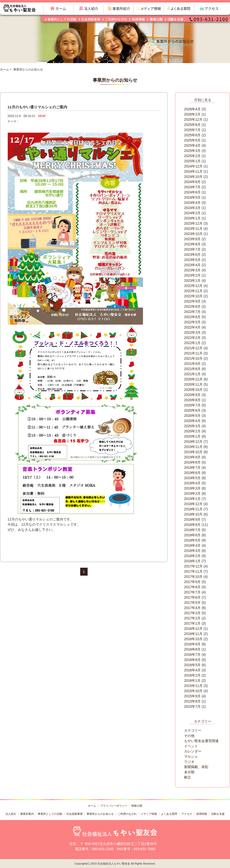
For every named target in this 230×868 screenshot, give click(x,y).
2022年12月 (193, 286)
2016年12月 (193, 629)
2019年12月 (193, 442)
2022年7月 (192, 312)
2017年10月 (193, 577)
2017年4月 (192, 608)
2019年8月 (192, 462)
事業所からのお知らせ (100, 814)
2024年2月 (192, 213)
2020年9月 (192, 395)
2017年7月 (192, 592)
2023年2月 (192, 275)
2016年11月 (193, 634)
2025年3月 (192, 151)
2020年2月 (192, 431)
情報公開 (137, 806)
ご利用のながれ (127, 814)
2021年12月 (193, 348)
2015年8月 (192, 701)
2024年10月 (193, 177)
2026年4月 (192, 109)
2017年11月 (193, 571)
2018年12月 (193, 504)
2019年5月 (192, 478)
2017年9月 (192, 582)
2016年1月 (192, 680)
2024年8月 (192, 182)
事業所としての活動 (50, 814)
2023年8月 (192, 244)
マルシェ (191, 756)
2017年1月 (192, 623)
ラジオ (189, 762)
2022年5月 (192, 322)
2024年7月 (192, 187)
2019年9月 (192, 457)
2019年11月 (193, 447)
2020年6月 (192, 410)
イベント (191, 746)
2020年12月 (193, 379)
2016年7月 (192, 655)
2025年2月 (192, 156)
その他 (189, 736)
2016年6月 (192, 660)
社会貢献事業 (75, 814)
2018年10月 (193, 514)
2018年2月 (192, 556)
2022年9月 (192, 301)
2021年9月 (192, 364)
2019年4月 (192, 483)
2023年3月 (192, 270)
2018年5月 (192, 540)
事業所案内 (27, 814)
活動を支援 (218, 814)
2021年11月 (193, 353)
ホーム (4, 70)
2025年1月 (192, 161)
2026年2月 (192, 114)
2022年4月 (192, 327)
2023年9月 (192, 239)
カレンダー (193, 751)
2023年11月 (193, 229)
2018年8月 (192, 525)
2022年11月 (193, 291)
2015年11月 (193, 686)
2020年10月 (193, 390)
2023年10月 (193, 234)
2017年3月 (192, 613)
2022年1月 (192, 343)
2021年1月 (192, 374)
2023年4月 (192, 265)
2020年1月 (192, 436)
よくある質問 (169, 814)
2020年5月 (192, 416)
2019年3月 (192, 488)
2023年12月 (193, 223)
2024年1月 (192, 218)
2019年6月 (192, 473)
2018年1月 (192, 561)
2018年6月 (192, 535)
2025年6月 (192, 135)
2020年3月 (192, 426)
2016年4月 (192, 670)
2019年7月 (192, 468)
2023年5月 (192, 260)
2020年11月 (193, 384)
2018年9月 (192, 519)
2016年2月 (192, 675)
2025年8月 (192, 125)
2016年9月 (192, 644)
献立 (188, 777)
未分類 (189, 772)
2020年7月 (192, 405)
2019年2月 (192, 493)
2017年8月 (192, 587)
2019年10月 (193, 452)
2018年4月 (192, 545)
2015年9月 (192, 696)
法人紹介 (11, 814)
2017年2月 (192, 618)
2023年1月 (192, 281)
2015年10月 (193, 691)
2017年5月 (192, 603)
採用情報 (202, 814)
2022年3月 (192, 332)
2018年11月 (193, 509)
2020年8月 (192, 400)
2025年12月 (193, 119)
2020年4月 (192, 421)
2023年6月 (192, 255)
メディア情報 (149, 814)
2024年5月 (192, 197)
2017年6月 (192, 597)
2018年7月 (192, 530)
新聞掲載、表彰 (196, 767)
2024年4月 (192, 203)
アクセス (187, 814)
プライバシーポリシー (114, 806)
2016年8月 (192, 649)
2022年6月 (192, 317)
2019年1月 (192, 499)
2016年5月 (192, 665)
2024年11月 (193, 171)
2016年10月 (193, 639)
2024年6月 (192, 192)
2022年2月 (192, 338)
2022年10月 (193, 296)
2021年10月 (193, 358)
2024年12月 (193, 166)
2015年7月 (192, 706)
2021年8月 (192, 369)
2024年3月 (192, 208)
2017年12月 (193, 566)
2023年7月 (192, 249)
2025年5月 (192, 140)
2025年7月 (192, 130)
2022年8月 (192, 306)
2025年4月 (192, 145)
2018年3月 (192, 551)
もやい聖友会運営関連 (201, 741)
